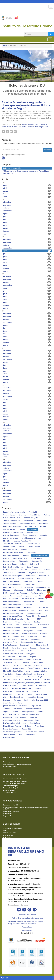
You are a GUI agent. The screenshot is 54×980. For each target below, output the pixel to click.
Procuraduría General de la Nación (15, 779)
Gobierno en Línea (9, 833)
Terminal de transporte (11, 811)
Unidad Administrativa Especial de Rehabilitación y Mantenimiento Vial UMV (26, 808)
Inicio (5, 46)
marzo (27, 191)
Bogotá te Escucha (10, 766)
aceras (24, 125)
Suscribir (48, 150)
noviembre (27, 205)
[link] (19, 910)
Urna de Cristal (8, 835)
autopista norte (33, 125)
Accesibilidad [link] (27, 927)
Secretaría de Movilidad (11, 805)
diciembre (27, 202)
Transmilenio (8, 813)
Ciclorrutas (23, 127)
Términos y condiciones (27, 915)
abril (27, 188)
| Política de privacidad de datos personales (27, 918)
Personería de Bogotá (11, 788)
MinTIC (6, 830)
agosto (27, 214)
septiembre (27, 211)
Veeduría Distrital (9, 790)
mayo (27, 185)
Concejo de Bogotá (10, 792)
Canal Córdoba (12, 127)
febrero (27, 194)
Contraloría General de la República (15, 781)
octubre (27, 208)
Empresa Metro (8, 816)
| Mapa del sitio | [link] (27, 930)
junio (27, 219)
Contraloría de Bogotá (11, 786)
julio (27, 216)
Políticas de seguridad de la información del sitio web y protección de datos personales (26, 922)
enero (27, 197)
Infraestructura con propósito (38, 127)
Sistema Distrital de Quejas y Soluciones (17, 764)
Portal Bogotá (8, 762)
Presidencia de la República (13, 828)
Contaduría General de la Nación (14, 783)
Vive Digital (7, 837)
